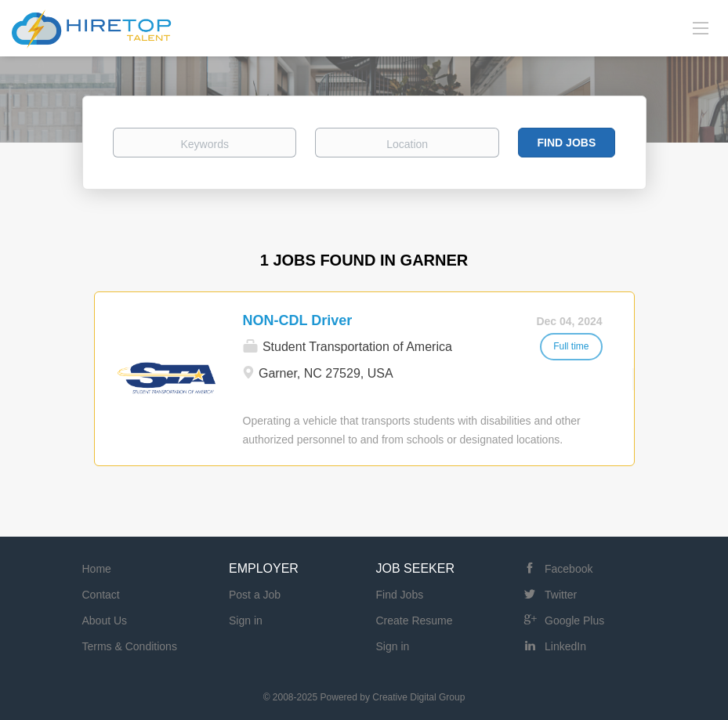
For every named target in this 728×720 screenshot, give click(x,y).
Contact (101, 595)
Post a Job (255, 595)
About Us (105, 621)
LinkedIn (565, 646)
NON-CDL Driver (298, 320)
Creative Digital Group (418, 697)
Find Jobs (567, 143)
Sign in (246, 621)
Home (97, 569)
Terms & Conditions (130, 646)
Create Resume (415, 621)
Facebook (569, 569)
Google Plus (574, 621)
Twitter (561, 595)
